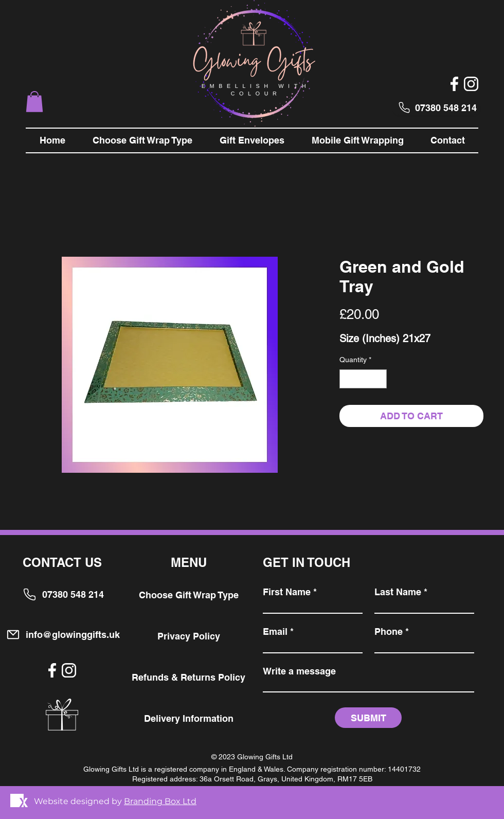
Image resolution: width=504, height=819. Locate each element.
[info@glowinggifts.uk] (63, 635)
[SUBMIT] (368, 718)
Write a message (299, 671)
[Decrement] (347, 379)
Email (275, 632)
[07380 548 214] (435, 108)
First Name (287, 592)
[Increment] (379, 379)
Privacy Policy (189, 636)
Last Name (398, 592)
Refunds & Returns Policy (188, 677)
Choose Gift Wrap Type (189, 595)
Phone (389, 632)
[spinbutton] (363, 379)
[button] (34, 102)
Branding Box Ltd (160, 801)
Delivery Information (189, 718)
